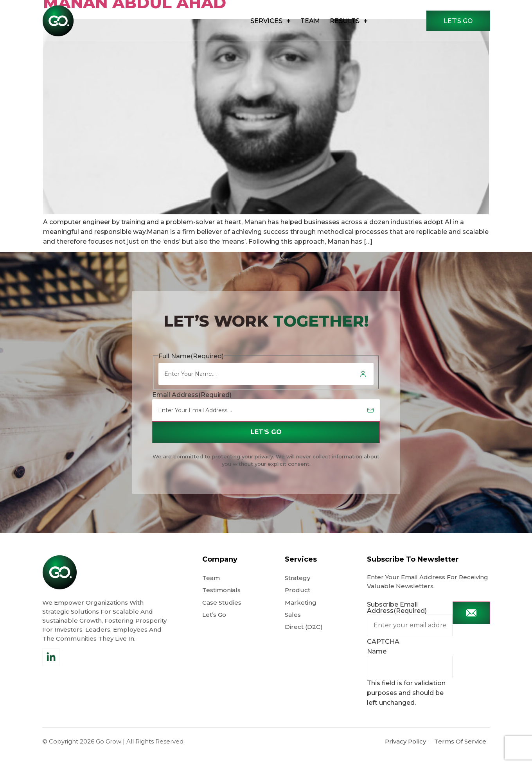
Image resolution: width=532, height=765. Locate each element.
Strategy (297, 589)
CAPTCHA (383, 653)
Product (297, 602)
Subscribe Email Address (397, 619)
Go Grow (109, 753)
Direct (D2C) (304, 640)
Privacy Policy (405, 753)
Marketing (301, 615)
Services (268, 21)
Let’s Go (215, 628)
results (346, 21)
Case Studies (222, 615)
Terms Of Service (460, 753)
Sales (293, 628)
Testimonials (221, 602)
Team (308, 21)
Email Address (192, 406)
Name (377, 663)
